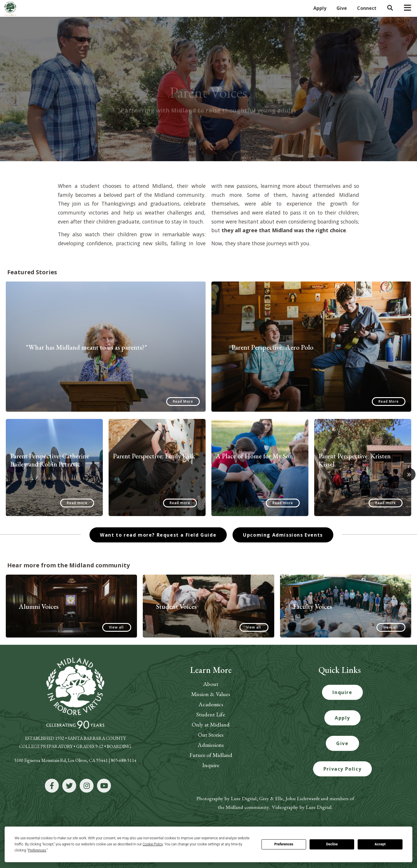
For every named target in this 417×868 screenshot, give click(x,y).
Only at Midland (211, 724)
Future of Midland (211, 755)
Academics (211, 704)
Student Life (211, 714)
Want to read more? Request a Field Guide (158, 535)
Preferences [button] (37, 850)
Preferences (284, 844)
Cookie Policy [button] (153, 844)
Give (342, 743)
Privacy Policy (342, 769)
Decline (332, 844)
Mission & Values (211, 694)
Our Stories (211, 735)
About (211, 684)
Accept (380, 844)
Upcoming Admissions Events (283, 535)
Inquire (211, 765)
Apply (342, 718)
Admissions (211, 745)
